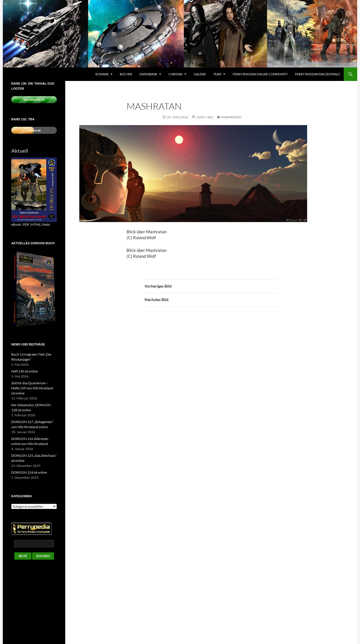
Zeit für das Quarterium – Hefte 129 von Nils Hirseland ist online (32, 388)
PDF (26, 224)
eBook (16, 224)
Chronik (175, 74)
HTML (36, 224)
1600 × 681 (205, 117)
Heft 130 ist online (25, 371)
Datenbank (148, 74)
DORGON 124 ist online (29, 472)
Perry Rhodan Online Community (260, 74)
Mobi (46, 224)
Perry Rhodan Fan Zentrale (318, 74)
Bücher (126, 74)
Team (217, 74)
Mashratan (231, 117)
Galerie (200, 74)
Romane (102, 74)
